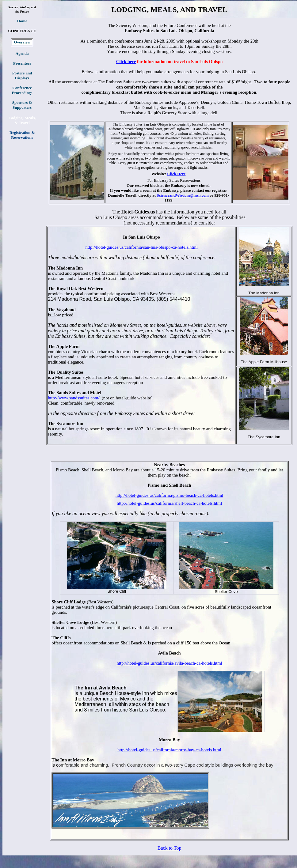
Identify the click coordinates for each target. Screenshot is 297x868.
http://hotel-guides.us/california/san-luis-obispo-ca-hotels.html (142, 247)
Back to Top (169, 848)
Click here (126, 62)
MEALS (164, 9)
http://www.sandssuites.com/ (74, 398)
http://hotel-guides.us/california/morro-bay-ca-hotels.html (169, 750)
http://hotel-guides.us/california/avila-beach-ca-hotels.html (169, 663)
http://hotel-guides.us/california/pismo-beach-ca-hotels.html (169, 495)
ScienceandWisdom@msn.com (183, 195)
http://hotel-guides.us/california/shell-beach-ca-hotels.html (169, 503)
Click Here (176, 174)
